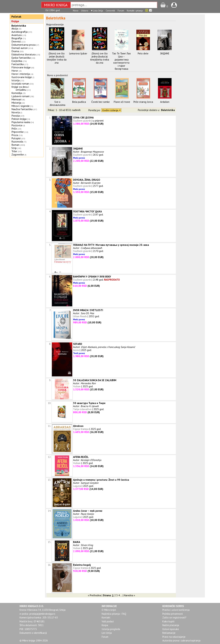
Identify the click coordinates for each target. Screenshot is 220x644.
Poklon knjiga (19, 119)
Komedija (17, 93)
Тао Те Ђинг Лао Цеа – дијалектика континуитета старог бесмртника (121, 61)
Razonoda (17, 141)
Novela (16, 112)
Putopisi (16, 138)
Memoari (16, 99)
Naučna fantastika (22, 109)
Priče (14, 129)
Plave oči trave (122, 102)
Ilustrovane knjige (22, 77)
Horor (15, 71)
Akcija (15, 28)
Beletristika (19, 26)
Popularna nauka (21, 122)
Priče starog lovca (143, 102)
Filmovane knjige (21, 67)
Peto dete (143, 53)
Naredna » (129, 595)
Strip (14, 148)
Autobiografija (19, 32)
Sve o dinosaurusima (57, 103)
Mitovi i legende (20, 106)
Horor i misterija (21, 74)
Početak (16, 17)
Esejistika (17, 61)
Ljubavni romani (20, 96)
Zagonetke (18, 154)
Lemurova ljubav (78, 53)
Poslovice (17, 125)
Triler (14, 151)
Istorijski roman (20, 84)
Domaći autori (19, 48)
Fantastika (18, 64)
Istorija (15, 80)
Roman (15, 145)
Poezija (16, 116)
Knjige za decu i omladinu (20, 88)
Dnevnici (16, 41)
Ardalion (165, 102)
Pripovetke (18, 132)
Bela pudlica (79, 102)
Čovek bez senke (100, 102)
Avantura (16, 35)
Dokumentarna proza (23, 45)
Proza (15, 135)
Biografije (17, 38)
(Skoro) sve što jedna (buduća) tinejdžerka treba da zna (100, 58)
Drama (15, 51)
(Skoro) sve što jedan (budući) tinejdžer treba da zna (57, 58)
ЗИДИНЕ (165, 53)
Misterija (16, 103)
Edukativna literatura (23, 54)
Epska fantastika (21, 58)
